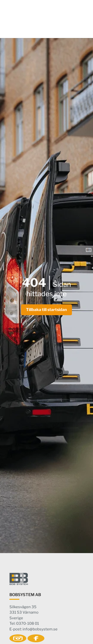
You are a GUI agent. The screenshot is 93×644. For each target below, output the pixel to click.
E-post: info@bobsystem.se (33, 629)
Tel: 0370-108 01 (24, 623)
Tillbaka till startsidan (46, 310)
